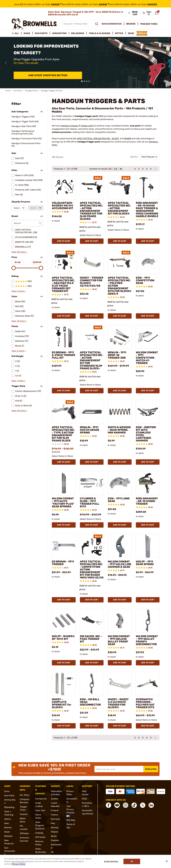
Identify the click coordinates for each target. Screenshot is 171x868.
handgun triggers (70, 126)
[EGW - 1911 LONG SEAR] (120, 483)
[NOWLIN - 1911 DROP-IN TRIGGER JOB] (120, 337)
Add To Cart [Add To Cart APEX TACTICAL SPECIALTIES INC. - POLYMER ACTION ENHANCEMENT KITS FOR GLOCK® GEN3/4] (120, 316)
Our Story (25, 795)
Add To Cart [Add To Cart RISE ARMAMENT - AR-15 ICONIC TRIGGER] (148, 525)
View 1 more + (18, 381)
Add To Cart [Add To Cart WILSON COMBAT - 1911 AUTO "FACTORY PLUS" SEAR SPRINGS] (64, 525)
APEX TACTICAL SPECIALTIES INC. (94, 139)
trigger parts (87, 126)
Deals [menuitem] (142, 33)
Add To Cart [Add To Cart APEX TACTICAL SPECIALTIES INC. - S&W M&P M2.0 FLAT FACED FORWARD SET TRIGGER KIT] (64, 316)
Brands (8, 828)
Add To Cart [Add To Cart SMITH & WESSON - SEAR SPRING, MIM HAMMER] (120, 462)
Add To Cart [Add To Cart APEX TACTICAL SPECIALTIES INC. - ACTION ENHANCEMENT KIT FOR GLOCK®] (120, 241)
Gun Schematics (10, 851)
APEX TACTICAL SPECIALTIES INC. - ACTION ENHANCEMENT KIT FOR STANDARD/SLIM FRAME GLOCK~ (91, 360)
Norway (55, 828)
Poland (54, 832)
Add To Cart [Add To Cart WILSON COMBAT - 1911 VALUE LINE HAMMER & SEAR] (120, 600)
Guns (7, 791)
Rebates (8, 836)
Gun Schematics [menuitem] (112, 24)
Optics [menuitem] (119, 33)
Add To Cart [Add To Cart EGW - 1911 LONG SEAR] (120, 525)
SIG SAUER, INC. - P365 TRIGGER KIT (91, 639)
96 (121, 169)
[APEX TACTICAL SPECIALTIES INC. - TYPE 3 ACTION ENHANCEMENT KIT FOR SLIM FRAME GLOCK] (64, 412)
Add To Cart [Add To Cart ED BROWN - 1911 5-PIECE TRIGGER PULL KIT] (64, 391)
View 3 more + (19, 291)
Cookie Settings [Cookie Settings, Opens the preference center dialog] (111, 861)
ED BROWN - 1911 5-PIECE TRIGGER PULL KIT (64, 355)
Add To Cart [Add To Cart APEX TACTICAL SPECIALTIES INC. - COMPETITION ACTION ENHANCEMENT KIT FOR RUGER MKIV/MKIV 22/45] (92, 600)
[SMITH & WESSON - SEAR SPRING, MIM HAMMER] (120, 412)
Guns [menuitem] (27, 33)
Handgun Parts (31, 91)
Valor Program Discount (40, 825)
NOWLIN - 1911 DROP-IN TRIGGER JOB (117, 355)
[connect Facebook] (108, 805)
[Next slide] (165, 63)
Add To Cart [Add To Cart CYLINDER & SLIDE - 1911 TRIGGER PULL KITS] (92, 525)
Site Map (71, 820)
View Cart (40, 810)
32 (110, 169)
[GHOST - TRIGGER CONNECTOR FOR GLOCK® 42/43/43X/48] (92, 262)
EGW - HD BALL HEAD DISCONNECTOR (90, 702)
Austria (55, 799)
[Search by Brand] (27, 223)
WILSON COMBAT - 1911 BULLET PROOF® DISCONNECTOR (147, 640)
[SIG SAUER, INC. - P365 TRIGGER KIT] (92, 621)
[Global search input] (81, 24)
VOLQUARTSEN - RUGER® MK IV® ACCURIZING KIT (63, 206)
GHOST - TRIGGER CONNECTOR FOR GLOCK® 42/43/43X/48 (92, 282)
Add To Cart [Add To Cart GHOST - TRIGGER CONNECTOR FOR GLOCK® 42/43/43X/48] (92, 316)
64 (116, 169)
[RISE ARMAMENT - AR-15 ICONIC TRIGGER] (148, 483)
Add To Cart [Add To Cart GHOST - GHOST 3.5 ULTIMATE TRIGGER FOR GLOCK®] (120, 726)
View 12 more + (19, 321)
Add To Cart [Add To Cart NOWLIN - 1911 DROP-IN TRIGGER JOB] (120, 391)
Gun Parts (18, 91)
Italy (53, 823)
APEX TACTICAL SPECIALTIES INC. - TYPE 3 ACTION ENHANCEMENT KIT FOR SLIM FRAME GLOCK (63, 434)
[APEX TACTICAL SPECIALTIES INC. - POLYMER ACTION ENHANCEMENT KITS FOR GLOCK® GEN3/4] (120, 262)
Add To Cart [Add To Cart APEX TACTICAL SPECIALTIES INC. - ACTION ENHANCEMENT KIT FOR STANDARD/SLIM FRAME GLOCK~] (92, 391)
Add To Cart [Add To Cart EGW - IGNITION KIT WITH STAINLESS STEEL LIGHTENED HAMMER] (148, 462)
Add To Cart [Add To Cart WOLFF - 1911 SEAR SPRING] (148, 600)
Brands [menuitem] (131, 24)
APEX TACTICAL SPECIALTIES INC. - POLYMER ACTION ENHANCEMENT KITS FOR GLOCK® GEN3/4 (120, 286)
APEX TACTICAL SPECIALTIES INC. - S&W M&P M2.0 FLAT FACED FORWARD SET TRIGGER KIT (63, 284)
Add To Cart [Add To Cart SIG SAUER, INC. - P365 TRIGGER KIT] (92, 663)
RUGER (128, 139)
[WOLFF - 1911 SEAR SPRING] (148, 546)
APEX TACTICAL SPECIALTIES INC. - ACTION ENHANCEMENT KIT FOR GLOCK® (119, 208)
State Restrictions (41, 852)
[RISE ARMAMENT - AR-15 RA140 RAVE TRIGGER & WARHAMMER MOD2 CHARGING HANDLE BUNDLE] (148, 188)
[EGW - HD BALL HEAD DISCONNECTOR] (92, 684)
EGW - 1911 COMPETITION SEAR (145, 280)
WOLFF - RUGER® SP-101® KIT (63, 638)
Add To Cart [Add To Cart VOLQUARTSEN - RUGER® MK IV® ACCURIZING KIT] (64, 241)
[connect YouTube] (117, 805)
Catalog (39, 833)
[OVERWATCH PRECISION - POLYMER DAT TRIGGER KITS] (148, 684)
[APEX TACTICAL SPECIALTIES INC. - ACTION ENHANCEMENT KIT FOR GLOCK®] (120, 188)
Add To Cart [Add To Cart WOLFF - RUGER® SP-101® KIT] (64, 663)
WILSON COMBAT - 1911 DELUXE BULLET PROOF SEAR (119, 640)
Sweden (55, 840)
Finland (55, 810)
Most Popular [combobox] (148, 157)
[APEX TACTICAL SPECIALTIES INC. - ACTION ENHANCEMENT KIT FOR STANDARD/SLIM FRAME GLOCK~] (92, 337)
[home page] (35, 24)
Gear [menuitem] (131, 33)
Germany (56, 819)
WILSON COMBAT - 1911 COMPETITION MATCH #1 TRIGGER (147, 358)
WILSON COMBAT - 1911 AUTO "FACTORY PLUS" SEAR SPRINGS (63, 502)
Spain (54, 836)
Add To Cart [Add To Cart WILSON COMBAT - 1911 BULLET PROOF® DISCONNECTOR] (148, 663)
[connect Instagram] (126, 805)
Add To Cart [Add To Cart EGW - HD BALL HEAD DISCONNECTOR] (92, 726)
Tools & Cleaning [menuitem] (100, 33)
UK (52, 852)
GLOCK (115, 139)
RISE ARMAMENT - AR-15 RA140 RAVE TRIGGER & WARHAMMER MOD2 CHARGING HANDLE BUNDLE (147, 210)
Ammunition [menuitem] (59, 33)
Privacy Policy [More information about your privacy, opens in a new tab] (19, 864)
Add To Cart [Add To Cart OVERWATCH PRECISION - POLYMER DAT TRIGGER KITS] (148, 726)
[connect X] (143, 805)
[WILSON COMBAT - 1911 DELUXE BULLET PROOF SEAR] (120, 621)
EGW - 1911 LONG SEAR (119, 500)
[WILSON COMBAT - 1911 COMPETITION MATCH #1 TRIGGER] (148, 337)
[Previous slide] (6, 63)
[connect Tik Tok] (134, 805)
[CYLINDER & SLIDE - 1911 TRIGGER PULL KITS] (92, 483)
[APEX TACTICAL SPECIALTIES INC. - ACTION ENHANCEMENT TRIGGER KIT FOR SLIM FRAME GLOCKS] (92, 188)
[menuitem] (16, 33)
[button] (147, 13)
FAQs (84, 799)
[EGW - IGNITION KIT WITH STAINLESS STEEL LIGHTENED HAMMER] (148, 412)
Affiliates (24, 833)
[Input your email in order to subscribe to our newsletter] (119, 769)
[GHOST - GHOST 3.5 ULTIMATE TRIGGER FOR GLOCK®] (120, 684)
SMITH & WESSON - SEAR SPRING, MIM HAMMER (119, 430)
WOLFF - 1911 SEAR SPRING (145, 563)
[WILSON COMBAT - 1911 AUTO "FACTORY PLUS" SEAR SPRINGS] (64, 483)
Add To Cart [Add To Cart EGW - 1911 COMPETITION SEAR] (148, 316)
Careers (24, 814)
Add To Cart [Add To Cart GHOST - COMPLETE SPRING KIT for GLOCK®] (64, 726)
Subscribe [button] (151, 769)
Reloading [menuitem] (78, 33)
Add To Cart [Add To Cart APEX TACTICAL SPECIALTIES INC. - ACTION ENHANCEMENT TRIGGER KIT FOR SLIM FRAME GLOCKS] (92, 241)
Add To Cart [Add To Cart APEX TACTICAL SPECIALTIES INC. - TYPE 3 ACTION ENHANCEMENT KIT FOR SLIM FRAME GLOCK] (64, 462)
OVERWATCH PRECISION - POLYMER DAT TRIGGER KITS (145, 703)
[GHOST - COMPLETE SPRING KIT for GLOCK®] (64, 684)
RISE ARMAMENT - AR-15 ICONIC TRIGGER (147, 501)
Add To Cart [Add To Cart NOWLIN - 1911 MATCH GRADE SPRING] (92, 462)
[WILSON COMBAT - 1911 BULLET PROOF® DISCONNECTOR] (148, 621)
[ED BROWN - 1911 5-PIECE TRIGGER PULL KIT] (64, 337)
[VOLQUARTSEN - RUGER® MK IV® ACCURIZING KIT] (64, 188)
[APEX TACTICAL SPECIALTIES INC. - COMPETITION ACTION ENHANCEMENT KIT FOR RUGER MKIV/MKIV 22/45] (92, 546)
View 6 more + (19, 351)
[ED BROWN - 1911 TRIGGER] (64, 546)
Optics (8, 819)
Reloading (9, 807)
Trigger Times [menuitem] (149, 24)
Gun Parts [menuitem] (41, 33)
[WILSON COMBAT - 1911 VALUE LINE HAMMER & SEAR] (120, 546)
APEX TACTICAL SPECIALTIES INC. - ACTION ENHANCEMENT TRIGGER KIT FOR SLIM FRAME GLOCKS (91, 211)
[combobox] (19, 208)
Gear (7, 823)
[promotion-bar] (85, 4)
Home (8, 91)
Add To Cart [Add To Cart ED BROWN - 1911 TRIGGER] (64, 600)
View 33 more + (19, 411)
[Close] (167, 861)
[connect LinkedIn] (151, 805)
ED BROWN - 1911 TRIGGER (63, 563)
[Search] (97, 24)
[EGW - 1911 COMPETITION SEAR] (148, 262)
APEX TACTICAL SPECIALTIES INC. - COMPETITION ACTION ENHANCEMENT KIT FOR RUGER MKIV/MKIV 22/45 (92, 570)
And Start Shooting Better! (48, 75)
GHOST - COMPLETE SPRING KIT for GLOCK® (62, 703)
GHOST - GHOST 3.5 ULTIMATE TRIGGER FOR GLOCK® (118, 703)
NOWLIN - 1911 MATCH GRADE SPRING (90, 430)
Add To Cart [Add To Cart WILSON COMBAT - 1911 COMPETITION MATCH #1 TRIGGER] (148, 391)
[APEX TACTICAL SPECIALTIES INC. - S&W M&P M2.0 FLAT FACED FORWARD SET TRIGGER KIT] (64, 262)
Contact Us (41, 799)
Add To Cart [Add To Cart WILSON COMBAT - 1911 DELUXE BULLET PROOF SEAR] (120, 663)
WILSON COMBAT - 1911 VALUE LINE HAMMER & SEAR (120, 564)
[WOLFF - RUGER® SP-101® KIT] (64, 621)
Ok (132, 861)
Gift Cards (40, 837)
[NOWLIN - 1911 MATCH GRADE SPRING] (92, 412)
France (54, 815)
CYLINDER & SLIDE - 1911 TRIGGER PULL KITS (90, 502)
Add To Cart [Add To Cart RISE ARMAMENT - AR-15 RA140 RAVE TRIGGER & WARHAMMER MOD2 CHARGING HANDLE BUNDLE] (148, 241)
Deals (7, 832)
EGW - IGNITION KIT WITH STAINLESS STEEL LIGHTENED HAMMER (146, 434)
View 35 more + (19, 252)
